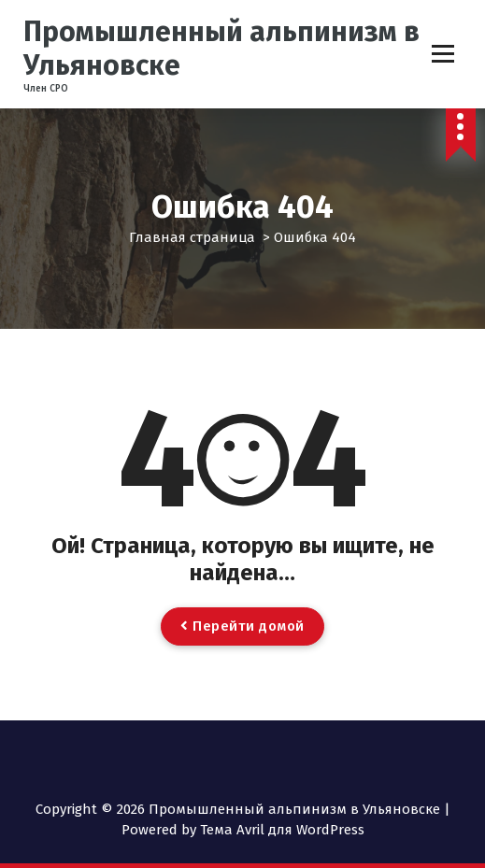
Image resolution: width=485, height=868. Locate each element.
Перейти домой (242, 626)
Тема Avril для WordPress (282, 830)
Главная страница (192, 237)
